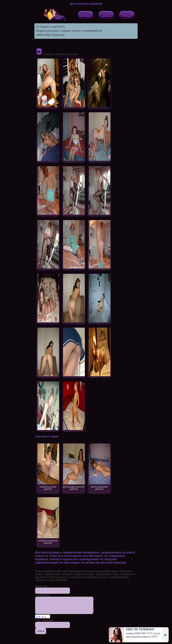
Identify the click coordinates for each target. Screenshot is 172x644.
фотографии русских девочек (74, 466)
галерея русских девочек (48, 466)
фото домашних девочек (99, 466)
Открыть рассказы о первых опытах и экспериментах (69, 31)
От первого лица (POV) (50, 27)
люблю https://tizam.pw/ (50, 35)
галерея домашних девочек (48, 520)
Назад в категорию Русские (57, 54)
